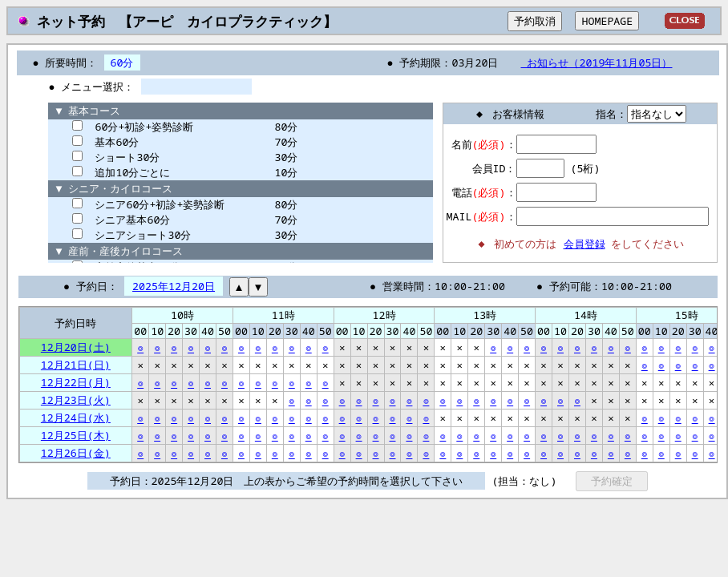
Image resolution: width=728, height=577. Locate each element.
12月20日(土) (76, 347)
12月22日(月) (76, 382)
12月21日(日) (76, 365)
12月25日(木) (76, 435)
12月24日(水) (76, 418)
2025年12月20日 (174, 286)
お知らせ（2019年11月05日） (596, 63)
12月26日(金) (76, 453)
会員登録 (584, 244)
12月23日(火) (76, 400)
